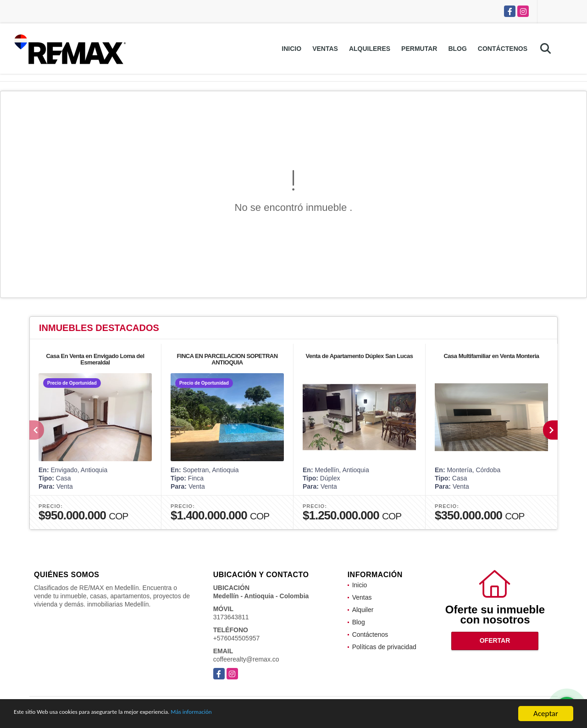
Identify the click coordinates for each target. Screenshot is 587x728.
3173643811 (231, 617)
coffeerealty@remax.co (246, 659)
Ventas (325, 49)
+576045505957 (237, 638)
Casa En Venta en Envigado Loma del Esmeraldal (95, 359)
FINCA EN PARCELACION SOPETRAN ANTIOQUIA (227, 359)
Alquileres (370, 49)
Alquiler (363, 610)
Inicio (291, 49)
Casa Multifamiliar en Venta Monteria (491, 356)
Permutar (419, 49)
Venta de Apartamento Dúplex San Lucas (360, 356)
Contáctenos (503, 49)
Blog (457, 49)
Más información (244, 714)
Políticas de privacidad (384, 647)
